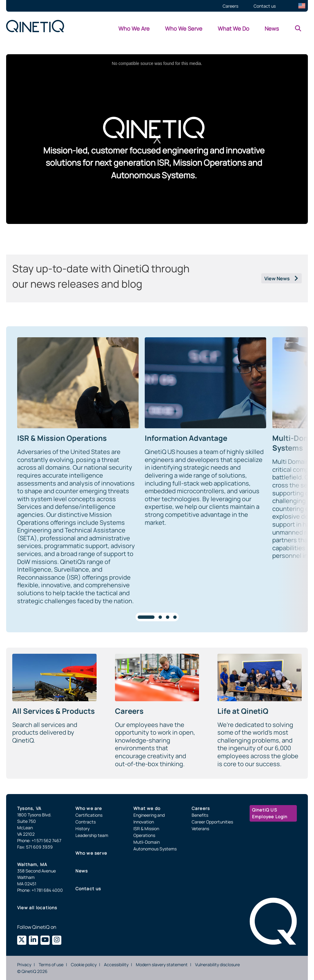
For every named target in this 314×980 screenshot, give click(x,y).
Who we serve (91, 853)
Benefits (200, 815)
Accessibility (116, 965)
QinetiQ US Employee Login (270, 813)
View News (277, 278)
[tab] (146, 617)
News (82, 871)
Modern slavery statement (162, 965)
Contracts (86, 822)
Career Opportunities (212, 822)
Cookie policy (84, 965)
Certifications (89, 815)
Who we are (89, 808)
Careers (201, 808)
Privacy (24, 965)
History (82, 829)
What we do (147, 808)
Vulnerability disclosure (217, 965)
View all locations (37, 908)
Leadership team (92, 835)
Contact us (88, 889)
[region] (157, 479)
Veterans (200, 829)
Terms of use (51, 965)
